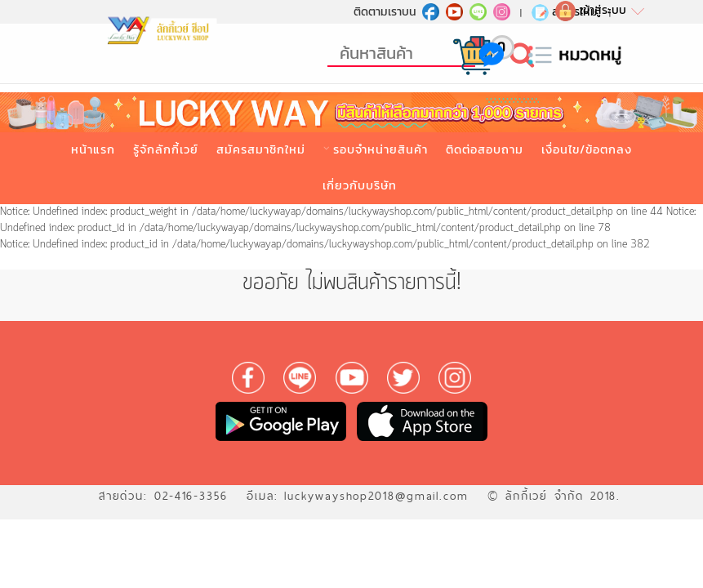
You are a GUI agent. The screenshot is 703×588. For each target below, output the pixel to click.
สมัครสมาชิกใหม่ (261, 149)
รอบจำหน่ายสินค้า (380, 149)
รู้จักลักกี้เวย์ (166, 149)
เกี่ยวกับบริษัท (360, 185)
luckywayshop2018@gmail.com (376, 496)
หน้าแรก (93, 149)
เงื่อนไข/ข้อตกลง (587, 149)
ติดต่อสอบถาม (485, 149)
